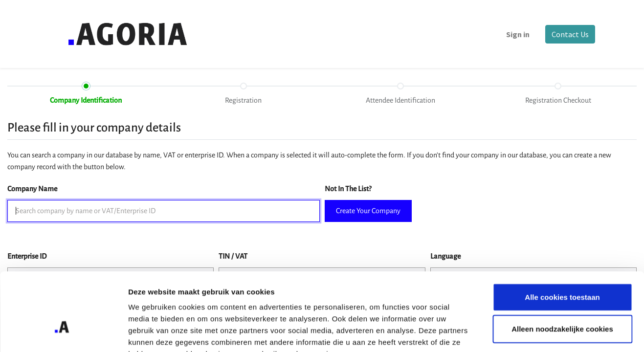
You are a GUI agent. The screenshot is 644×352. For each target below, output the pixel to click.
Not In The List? (348, 189)
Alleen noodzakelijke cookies (562, 269)
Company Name (32, 189)
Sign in (516, 34)
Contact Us (569, 34)
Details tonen (528, 333)
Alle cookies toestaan (562, 236)
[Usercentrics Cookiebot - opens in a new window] (63, 333)
